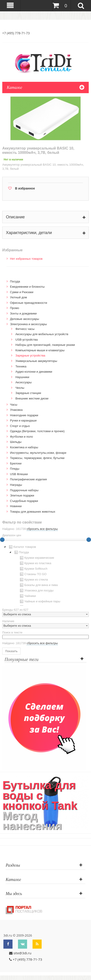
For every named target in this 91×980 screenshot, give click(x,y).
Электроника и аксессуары (28, 324)
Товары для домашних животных (33, 512)
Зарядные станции (28, 393)
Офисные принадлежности (29, 303)
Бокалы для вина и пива (38, 585)
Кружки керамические (37, 558)
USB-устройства (27, 340)
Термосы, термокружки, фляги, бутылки (37, 458)
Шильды (16, 442)
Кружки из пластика (35, 563)
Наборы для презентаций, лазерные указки (45, 345)
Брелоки (16, 463)
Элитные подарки (22, 495)
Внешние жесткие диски (32, 398)
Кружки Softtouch (33, 569)
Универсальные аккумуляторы (36, 361)
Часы (14, 405)
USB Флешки (19, 474)
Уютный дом (18, 297)
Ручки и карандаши (23, 420)
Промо (15, 308)
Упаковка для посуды (36, 591)
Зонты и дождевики (23, 313)
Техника (21, 366)
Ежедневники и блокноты (27, 287)
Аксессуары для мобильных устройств (42, 334)
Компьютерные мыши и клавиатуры (40, 350)
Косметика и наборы (24, 447)
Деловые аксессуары (25, 319)
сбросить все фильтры (42, 529)
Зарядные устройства (30, 355)
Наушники (22, 377)
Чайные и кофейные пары (40, 601)
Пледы (15, 469)
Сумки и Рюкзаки (22, 292)
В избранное (25, 188)
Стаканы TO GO (33, 574)
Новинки (16, 506)
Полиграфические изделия (28, 479)
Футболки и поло (21, 437)
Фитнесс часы (25, 329)
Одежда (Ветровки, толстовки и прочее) (37, 431)
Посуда (15, 281)
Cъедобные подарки (24, 501)
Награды (16, 485)
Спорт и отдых (20, 426)
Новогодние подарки (24, 415)
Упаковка (16, 410)
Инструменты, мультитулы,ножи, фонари (38, 453)
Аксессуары (24, 382)
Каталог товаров (22, 547)
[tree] (45, 575)
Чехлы (20, 388)
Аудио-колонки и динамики (34, 372)
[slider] (89, 540)
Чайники (27, 596)
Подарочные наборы (24, 490)
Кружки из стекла (33, 580)
